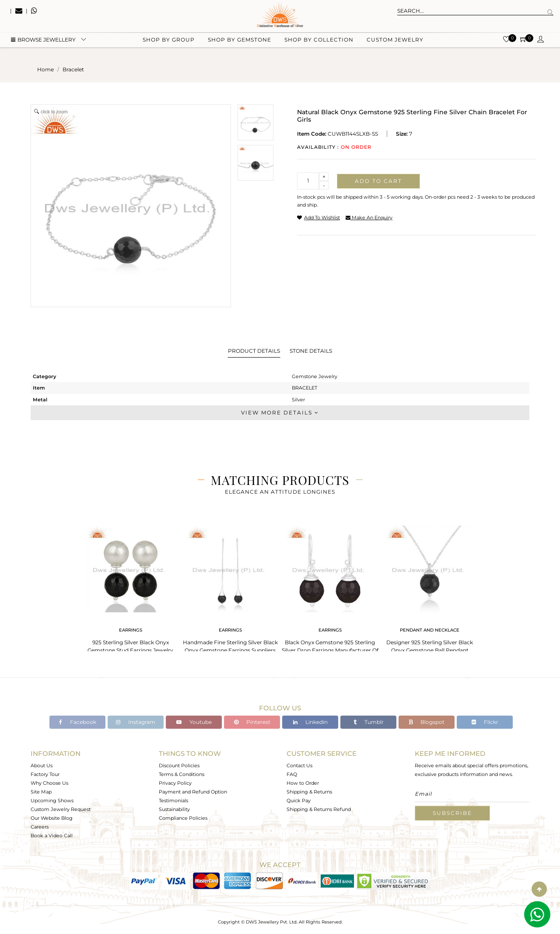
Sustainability (174, 809)
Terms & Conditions (182, 774)
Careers (40, 827)
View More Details (280, 413)
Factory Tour (45, 774)
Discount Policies (179, 765)
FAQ (292, 774)
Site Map (41, 792)
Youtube (194, 722)
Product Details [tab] (254, 351)
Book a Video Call (52, 836)
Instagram (136, 722)
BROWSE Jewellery (43, 44)
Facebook (78, 722)
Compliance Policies (183, 818)
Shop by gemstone (240, 44)
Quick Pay (299, 801)
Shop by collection (319, 44)
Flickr (485, 722)
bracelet (73, 69)
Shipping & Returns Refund (319, 809)
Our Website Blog (52, 818)
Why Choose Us (49, 783)
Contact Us (299, 765)
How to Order (303, 783)
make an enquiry (369, 218)
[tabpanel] (130, 591)
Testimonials (173, 801)
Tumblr (369, 722)
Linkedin (310, 722)
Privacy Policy (175, 783)
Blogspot (427, 722)
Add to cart (378, 181)
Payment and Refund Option (193, 792)
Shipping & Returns (309, 792)
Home (45, 69)
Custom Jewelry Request (61, 809)
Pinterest (252, 722)
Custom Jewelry (395, 44)
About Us (42, 765)
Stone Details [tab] (311, 351)
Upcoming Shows (52, 801)
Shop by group (169, 44)
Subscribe (452, 813)
